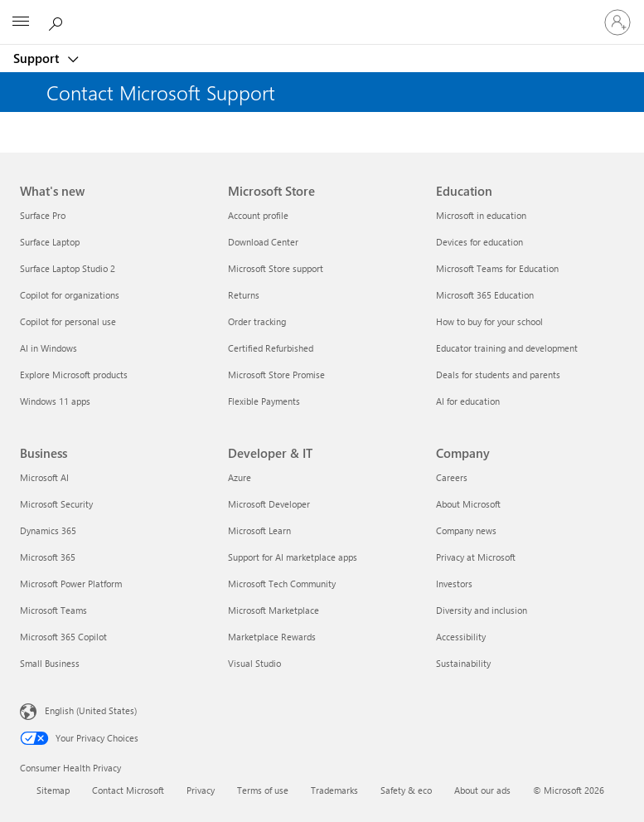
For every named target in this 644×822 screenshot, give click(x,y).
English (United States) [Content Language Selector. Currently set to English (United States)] (91, 710)
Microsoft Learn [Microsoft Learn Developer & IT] (259, 530)
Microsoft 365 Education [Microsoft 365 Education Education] (485, 295)
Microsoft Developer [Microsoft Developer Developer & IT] (269, 504)
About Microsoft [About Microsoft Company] (468, 504)
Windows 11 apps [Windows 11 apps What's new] (55, 401)
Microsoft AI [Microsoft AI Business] (44, 477)
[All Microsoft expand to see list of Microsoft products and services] (21, 22)
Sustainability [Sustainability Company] (463, 663)
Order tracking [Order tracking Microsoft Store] (257, 321)
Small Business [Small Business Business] (50, 663)
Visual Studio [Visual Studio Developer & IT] (254, 663)
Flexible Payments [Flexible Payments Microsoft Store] (264, 401)
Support (38, 58)
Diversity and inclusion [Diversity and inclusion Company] (482, 610)
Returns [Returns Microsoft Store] (244, 295)
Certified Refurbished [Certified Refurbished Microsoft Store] (271, 348)
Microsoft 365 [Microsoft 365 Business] (48, 557)
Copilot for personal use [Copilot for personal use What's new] (68, 321)
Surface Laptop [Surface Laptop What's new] (50, 242)
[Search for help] (58, 22)
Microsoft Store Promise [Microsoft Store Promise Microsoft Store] (276, 375)
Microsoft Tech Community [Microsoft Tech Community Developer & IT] (282, 584)
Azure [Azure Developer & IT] (240, 477)
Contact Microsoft (128, 790)
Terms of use (263, 790)
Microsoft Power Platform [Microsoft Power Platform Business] (71, 584)
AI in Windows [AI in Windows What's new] (48, 348)
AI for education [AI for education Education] (468, 401)
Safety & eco (406, 790)
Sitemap (53, 790)
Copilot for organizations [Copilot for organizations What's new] (70, 295)
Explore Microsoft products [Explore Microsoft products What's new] (74, 375)
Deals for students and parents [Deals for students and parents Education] (498, 375)
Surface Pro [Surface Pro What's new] (43, 215)
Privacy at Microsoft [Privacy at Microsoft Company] (476, 557)
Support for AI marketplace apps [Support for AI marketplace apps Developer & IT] (293, 557)
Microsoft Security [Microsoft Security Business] (56, 504)
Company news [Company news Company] (466, 530)
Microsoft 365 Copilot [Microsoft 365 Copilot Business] (63, 637)
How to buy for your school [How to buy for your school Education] (489, 321)
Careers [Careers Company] (452, 477)
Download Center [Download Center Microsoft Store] (263, 242)
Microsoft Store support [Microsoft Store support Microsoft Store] (276, 268)
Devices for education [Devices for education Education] (479, 242)
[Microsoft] (322, 12)
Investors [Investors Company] (454, 584)
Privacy (201, 790)
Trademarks (334, 790)
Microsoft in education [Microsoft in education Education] (481, 215)
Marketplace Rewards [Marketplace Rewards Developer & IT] (272, 637)
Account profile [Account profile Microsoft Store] (258, 215)
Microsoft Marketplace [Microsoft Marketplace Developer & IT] (274, 610)
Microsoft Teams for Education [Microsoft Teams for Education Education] (497, 268)
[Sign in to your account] (617, 22)
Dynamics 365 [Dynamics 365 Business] (48, 530)
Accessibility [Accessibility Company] (461, 637)
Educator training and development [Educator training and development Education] (507, 348)
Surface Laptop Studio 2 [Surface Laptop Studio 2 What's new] (68, 268)
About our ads (482, 790)
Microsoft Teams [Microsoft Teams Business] (53, 610)
